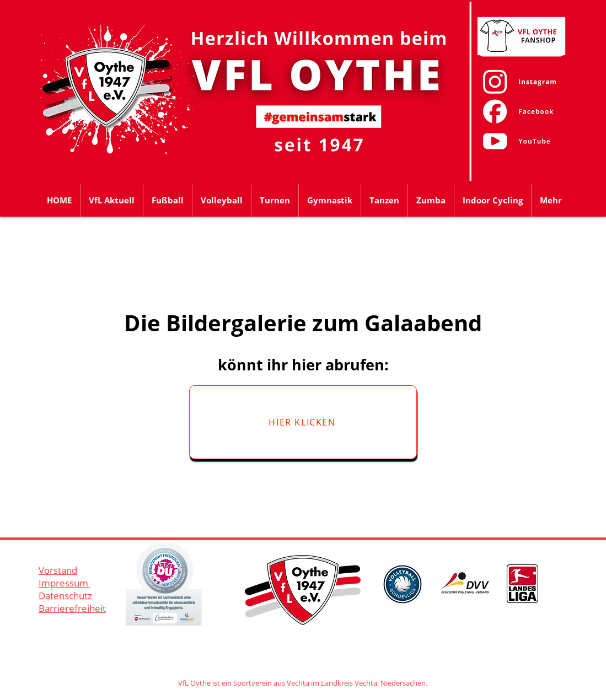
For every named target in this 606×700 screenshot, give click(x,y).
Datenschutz (66, 596)
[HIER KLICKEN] (303, 422)
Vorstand (58, 570)
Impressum (65, 583)
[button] (168, 200)
